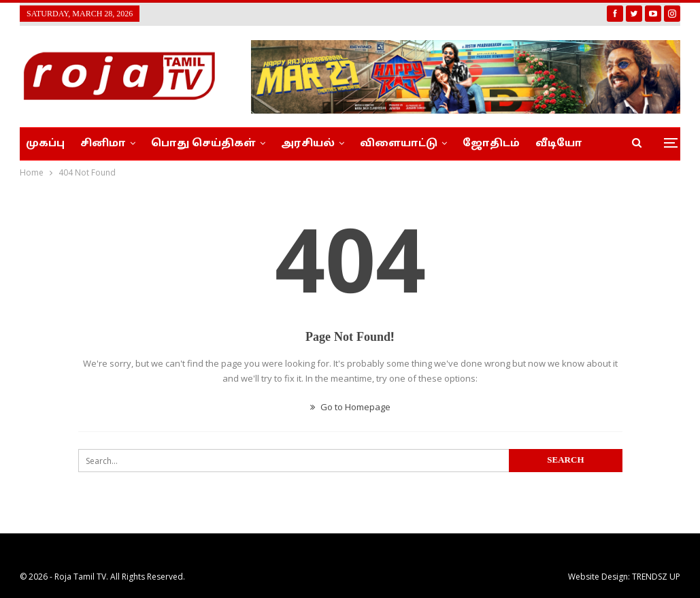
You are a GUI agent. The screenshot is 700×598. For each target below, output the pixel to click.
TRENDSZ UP (656, 577)
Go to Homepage (350, 407)
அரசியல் (308, 144)
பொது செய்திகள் (203, 144)
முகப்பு (45, 144)
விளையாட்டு (399, 144)
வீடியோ (559, 144)
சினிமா (103, 144)
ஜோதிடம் (491, 144)
